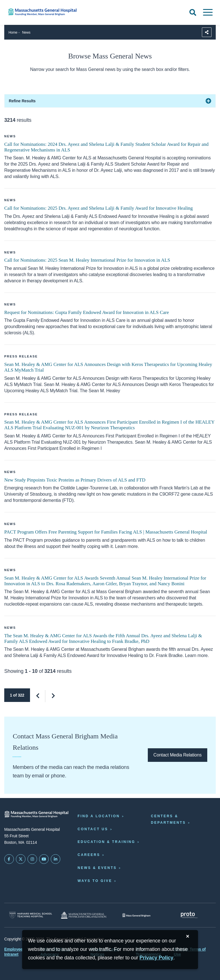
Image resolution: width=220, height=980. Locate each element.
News (26, 32)
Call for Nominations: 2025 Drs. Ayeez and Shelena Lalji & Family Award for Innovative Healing (99, 208)
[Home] (46, 12)
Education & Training (106, 842)
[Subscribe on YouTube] (44, 859)
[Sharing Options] (207, 32)
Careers (89, 855)
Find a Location (99, 816)
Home (13, 32)
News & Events (97, 868)
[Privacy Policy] (157, 958)
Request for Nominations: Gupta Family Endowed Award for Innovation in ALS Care (87, 312)
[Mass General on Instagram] (32, 859)
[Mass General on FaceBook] (9, 859)
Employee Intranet (13, 952)
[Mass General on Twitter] (21, 859)
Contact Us (93, 829)
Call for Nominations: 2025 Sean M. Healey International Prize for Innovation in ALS (87, 260)
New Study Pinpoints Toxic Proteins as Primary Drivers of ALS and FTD (75, 480)
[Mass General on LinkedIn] (55, 859)
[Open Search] (193, 12)
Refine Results (22, 101)
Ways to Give (95, 881)
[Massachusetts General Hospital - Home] (37, 814)
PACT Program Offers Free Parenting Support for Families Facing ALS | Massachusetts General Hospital (106, 532)
